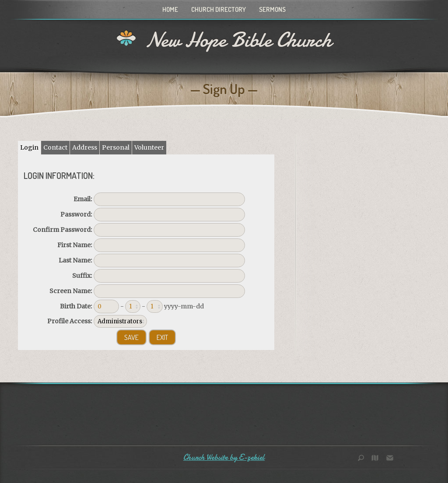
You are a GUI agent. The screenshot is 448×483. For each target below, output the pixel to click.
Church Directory (219, 9)
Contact (55, 147)
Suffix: (82, 276)
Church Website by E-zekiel (224, 457)
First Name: (75, 245)
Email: (83, 199)
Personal (116, 147)
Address (85, 147)
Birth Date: (76, 306)
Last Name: (75, 260)
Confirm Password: (62, 230)
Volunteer (149, 147)
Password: (76, 214)
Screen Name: (71, 291)
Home (170, 9)
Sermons (272, 9)
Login (29, 147)
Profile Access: (70, 321)
